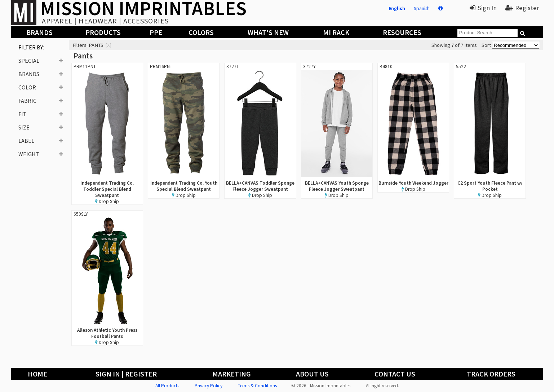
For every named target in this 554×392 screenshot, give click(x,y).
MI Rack (336, 32)
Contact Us (395, 374)
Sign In (483, 8)
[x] (108, 45)
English (397, 8)
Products (103, 32)
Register (522, 8)
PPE (156, 32)
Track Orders (491, 374)
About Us (312, 374)
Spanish (422, 8)
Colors (201, 32)
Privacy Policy (209, 386)
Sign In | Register (126, 374)
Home (37, 374)
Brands (39, 32)
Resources (402, 32)
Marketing (232, 374)
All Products (167, 386)
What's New (268, 32)
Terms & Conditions (257, 386)
